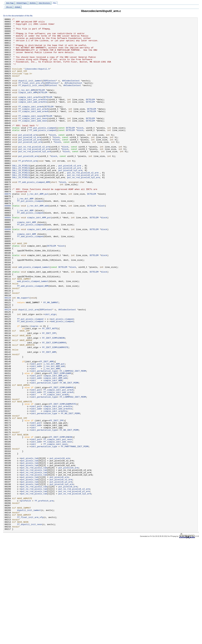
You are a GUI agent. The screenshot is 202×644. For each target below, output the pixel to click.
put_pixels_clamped (62, 379)
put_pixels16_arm (28, 184)
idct (33, 439)
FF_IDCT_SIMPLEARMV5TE (55, 413)
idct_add (36, 436)
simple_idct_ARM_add (39, 272)
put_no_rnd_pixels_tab (34, 558)
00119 (8, 354)
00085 (8, 258)
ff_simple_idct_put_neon (33, 139)
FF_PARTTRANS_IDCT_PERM (75, 532)
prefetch (26, 597)
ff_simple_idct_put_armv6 (33, 127)
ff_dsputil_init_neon (31, 99)
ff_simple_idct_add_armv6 (33, 130)
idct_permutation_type (44, 442)
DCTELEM (40, 105)
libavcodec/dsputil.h (37, 79)
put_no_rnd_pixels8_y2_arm (34, 175)
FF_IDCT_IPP (49, 396)
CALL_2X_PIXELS (21, 195)
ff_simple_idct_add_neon (33, 141)
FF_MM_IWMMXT (51, 360)
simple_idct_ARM (28, 107)
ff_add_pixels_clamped (43, 153)
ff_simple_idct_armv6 (31, 124)
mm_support (23, 354)
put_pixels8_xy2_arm (30, 167)
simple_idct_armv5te (30, 113)
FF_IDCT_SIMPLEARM (60, 444)
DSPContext (50, 93)
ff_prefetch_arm (28, 190)
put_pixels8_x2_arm (30, 161)
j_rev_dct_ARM (26, 105)
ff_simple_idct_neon (30, 136)
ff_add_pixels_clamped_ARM (34, 215)
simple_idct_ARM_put (39, 258)
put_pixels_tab (30, 546)
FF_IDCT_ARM (49, 419)
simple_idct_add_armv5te (33, 119)
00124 (8, 368)
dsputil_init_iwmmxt (30, 93)
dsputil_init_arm (28, 368)
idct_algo (50, 374)
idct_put (36, 433)
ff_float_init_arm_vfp (31, 96)
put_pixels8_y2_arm (30, 164)
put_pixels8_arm (28, 158)
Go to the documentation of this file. (18, 16)
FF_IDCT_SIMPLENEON (53, 402)
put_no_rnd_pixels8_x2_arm (34, 173)
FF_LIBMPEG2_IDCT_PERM (73, 442)
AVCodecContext (71, 93)
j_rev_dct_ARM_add (38, 243)
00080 (8, 243)
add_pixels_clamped (62, 382)
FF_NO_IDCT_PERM (69, 456)
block (80, 150)
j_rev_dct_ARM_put (38, 229)
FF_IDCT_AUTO (50, 391)
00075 (8, 229)
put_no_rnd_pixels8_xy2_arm (35, 178)
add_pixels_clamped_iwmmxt (34, 317)
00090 (8, 272)
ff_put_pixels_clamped (43, 150)
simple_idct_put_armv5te (33, 116)
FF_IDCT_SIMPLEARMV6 (54, 408)
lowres (35, 388)
